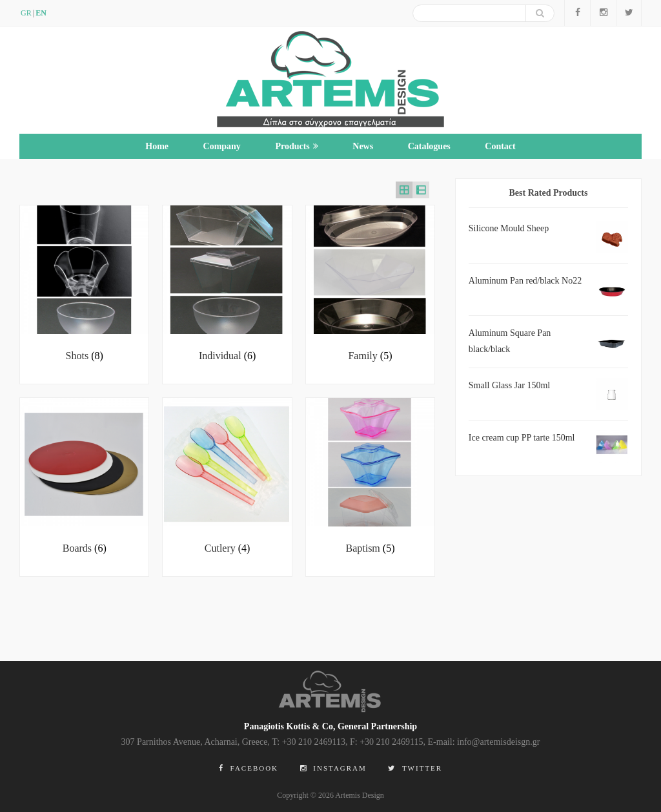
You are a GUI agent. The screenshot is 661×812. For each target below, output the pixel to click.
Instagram (333, 768)
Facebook (249, 768)
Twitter (415, 768)
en (41, 13)
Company (222, 146)
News (363, 146)
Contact (500, 146)
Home (157, 146)
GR (26, 13)
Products (296, 146)
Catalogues (429, 146)
